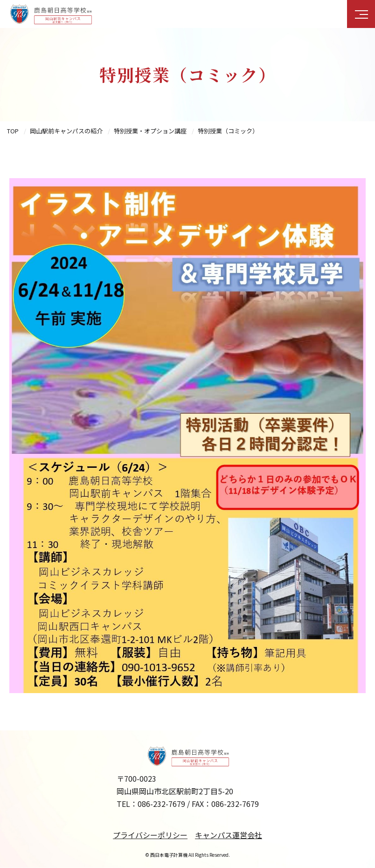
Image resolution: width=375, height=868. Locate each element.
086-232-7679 (161, 804)
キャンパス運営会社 (229, 835)
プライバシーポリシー (150, 835)
